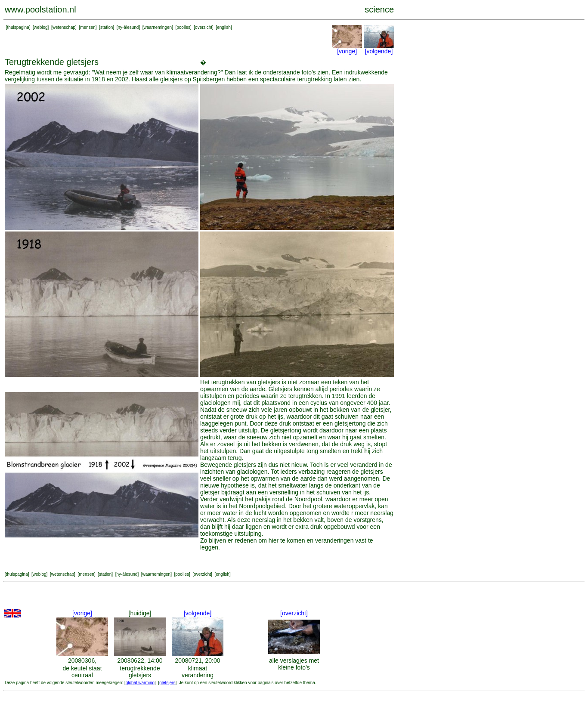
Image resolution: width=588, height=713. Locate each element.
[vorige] (347, 51)
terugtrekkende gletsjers (140, 672)
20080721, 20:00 (197, 661)
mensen (88, 27)
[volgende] (379, 51)
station (107, 27)
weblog (41, 27)
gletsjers (167, 683)
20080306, (82, 661)
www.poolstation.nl (40, 9)
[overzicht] (294, 613)
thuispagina (18, 27)
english (224, 27)
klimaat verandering (198, 672)
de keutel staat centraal (82, 672)
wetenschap (64, 27)
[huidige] (140, 613)
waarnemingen (158, 27)
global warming (140, 683)
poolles (183, 27)
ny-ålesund (128, 27)
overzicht (204, 27)
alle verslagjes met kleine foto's (294, 664)
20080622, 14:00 (140, 661)
